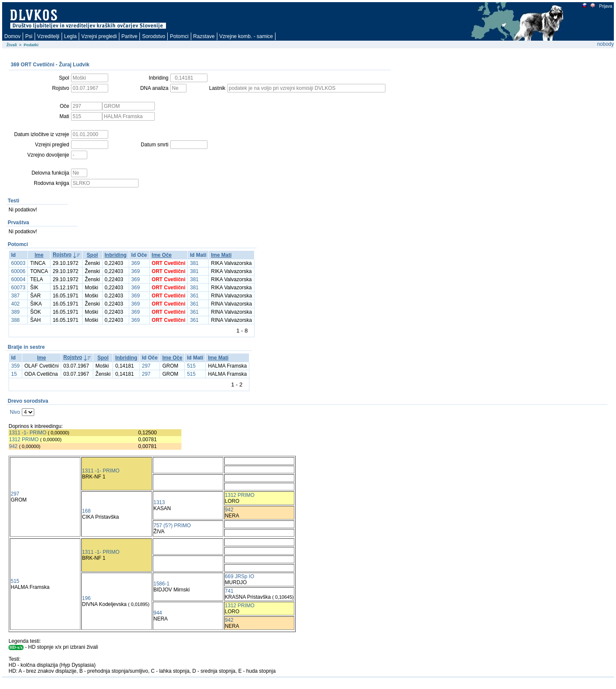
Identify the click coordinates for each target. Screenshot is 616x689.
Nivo (15, 412)
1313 (159, 502)
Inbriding (116, 255)
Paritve (129, 36)
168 (86, 511)
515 (191, 366)
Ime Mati (221, 255)
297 (146, 366)
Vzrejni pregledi (99, 36)
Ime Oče (162, 255)
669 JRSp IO (240, 576)
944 (158, 613)
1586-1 (161, 584)
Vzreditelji (48, 36)
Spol (92, 255)
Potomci (179, 36)
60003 (18, 263)
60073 (18, 288)
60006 (18, 271)
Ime (39, 255)
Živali (12, 45)
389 (15, 312)
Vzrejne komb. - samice (246, 36)
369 (136, 263)
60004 (18, 279)
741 (229, 591)
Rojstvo (62, 255)
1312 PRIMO (24, 440)
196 (86, 598)
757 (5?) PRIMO (172, 526)
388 (15, 320)
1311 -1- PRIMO (28, 433)
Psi (29, 36)
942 (13, 446)
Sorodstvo (154, 36)
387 (15, 296)
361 (194, 296)
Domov (12, 36)
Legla (70, 36)
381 (194, 263)
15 (14, 374)
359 (15, 366)
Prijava (605, 6)
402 (15, 304)
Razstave (204, 36)
